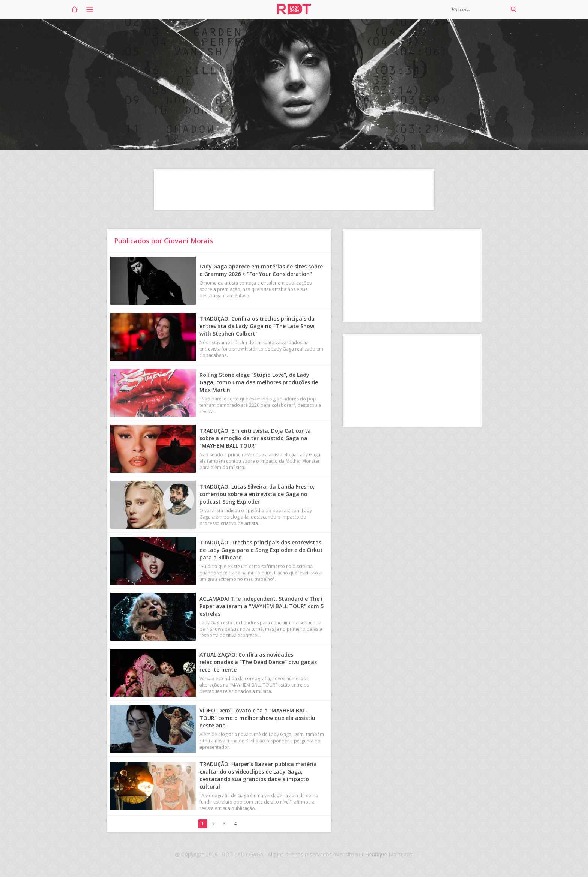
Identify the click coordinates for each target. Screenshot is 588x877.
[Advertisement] (294, 189)
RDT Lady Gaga (294, 9)
